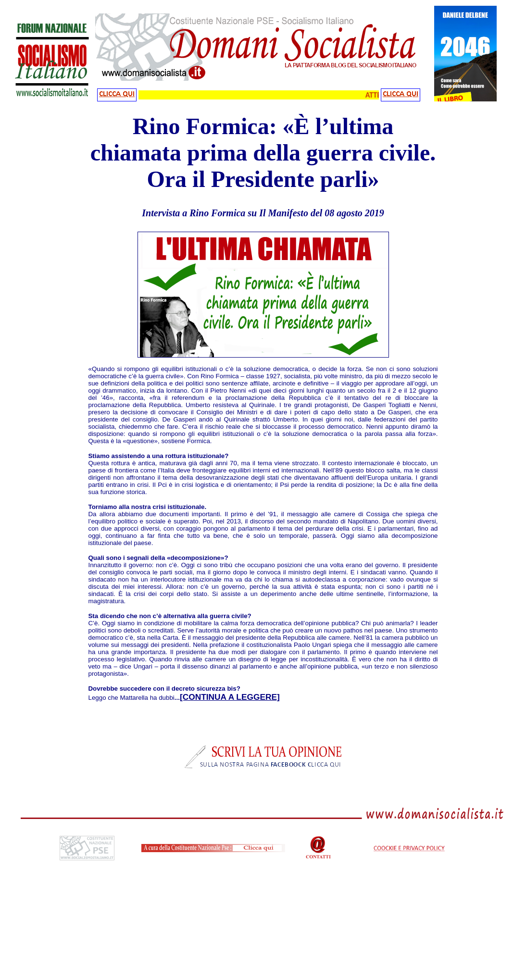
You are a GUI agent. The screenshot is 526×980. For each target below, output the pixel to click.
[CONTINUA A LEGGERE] (230, 697)
